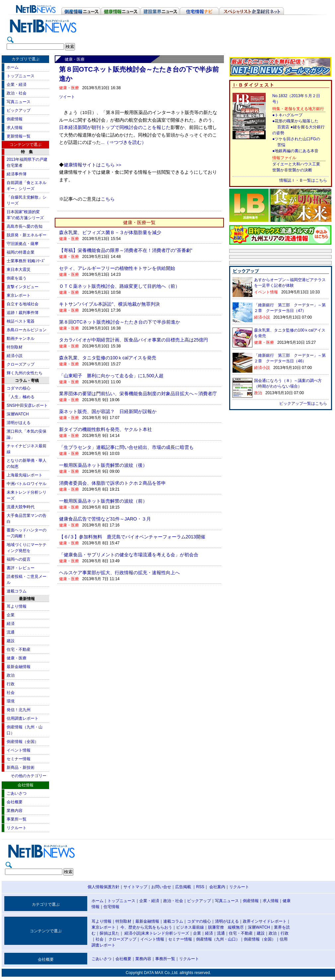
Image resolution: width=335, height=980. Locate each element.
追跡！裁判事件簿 (23, 313)
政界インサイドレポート (265, 921)
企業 (11, 615)
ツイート (67, 97)
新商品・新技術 (21, 767)
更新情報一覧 (19, 136)
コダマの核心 (19, 388)
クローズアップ (21, 364)
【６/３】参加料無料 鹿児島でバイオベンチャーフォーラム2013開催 (132, 537)
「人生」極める (21, 397)
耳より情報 (17, 606)
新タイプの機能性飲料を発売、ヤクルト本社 (105, 429)
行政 (11, 684)
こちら (108, 199)
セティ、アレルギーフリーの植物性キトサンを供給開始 (117, 268)
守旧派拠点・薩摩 (23, 244)
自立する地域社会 (23, 304)
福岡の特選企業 (21, 252)
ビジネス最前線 (190, 927)
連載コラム (17, 591)
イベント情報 (19, 750)
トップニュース (21, 76)
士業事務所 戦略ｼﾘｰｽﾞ (26, 261)
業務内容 (15, 811)
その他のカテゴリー (29, 776)
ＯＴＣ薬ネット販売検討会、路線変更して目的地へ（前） (119, 286)
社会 (11, 693)
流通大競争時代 (21, 507)
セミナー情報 (19, 759)
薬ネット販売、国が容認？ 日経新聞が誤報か (108, 411)
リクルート (17, 828)
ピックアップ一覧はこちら (303, 403)
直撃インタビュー (23, 287)
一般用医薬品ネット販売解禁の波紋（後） (103, 465)
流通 (11, 632)
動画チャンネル (21, 338)
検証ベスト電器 (21, 321)
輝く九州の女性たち (25, 373)
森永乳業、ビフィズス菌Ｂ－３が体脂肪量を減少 (110, 232)
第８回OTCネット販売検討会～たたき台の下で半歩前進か (120, 322)
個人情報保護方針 (103, 887)
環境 (11, 701)
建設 (11, 641)
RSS (200, 887)
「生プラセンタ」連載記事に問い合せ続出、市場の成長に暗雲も (126, 447)
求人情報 (15, 128)
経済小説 (15, 356)
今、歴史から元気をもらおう (146, 927)
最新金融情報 (19, 667)
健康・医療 (17, 658)
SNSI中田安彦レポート (27, 405)
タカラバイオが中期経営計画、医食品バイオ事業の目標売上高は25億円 (134, 340)
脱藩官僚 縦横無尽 (226, 927)
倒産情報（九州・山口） (218, 939)
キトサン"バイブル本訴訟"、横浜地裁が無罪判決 (109, 304)
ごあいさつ (17, 793)
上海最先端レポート (25, 475)
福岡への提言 (19, 559)
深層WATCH (18, 414)
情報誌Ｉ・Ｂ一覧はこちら (303, 180)
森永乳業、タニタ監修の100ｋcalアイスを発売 (108, 358)
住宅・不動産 (19, 649)
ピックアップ (19, 110)
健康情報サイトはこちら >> (93, 165)
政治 (11, 675)
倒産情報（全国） (23, 742)
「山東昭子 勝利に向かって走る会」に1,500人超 (111, 376)
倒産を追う (17, 278)
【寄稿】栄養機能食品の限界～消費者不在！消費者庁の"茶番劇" (126, 250)
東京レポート (19, 295)
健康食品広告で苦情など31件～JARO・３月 (105, 519)
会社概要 (15, 802)
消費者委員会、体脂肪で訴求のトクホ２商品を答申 (112, 483)
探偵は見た (109, 933)
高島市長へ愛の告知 (25, 226)
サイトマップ (135, 887)
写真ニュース (19, 102)
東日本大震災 (19, 270)
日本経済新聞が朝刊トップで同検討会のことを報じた (115, 127)
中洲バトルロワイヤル (27, 484)
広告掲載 (183, 887)
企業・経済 (17, 85)
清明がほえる (19, 423)
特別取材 (15, 347)
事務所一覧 (165, 959)
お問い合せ (161, 887)
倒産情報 (15, 119)
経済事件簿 (17, 174)
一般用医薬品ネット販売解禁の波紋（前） (103, 501)
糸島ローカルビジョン (27, 330)
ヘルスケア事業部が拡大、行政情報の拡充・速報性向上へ (119, 573)
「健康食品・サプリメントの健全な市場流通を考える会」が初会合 (129, 555)
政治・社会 (17, 93)
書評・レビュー (21, 568)
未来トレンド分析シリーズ (165, 933)
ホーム (13, 67)
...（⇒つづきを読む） (124, 142)
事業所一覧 (17, 819)
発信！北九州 (19, 710)
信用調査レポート (23, 718)
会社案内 (217, 887)
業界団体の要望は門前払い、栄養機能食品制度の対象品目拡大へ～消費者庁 (138, 394)
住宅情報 (111, 907)
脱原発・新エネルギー (27, 235)
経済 (11, 624)
